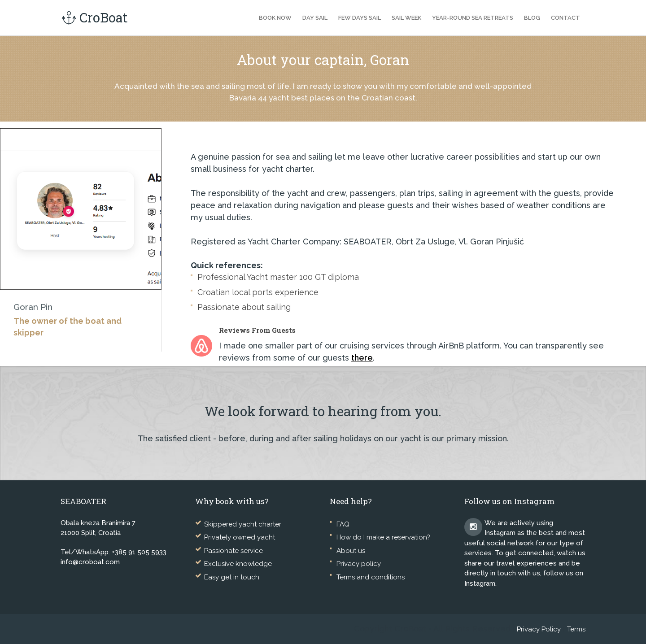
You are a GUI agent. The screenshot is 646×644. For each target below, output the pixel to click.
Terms (576, 629)
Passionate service (234, 551)
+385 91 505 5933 (139, 552)
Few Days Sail (360, 18)
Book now (275, 18)
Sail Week (406, 18)
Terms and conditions (371, 577)
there (362, 358)
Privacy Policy (539, 629)
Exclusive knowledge (238, 564)
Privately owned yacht (240, 537)
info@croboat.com (90, 562)
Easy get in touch (232, 577)
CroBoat (94, 17)
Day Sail (315, 18)
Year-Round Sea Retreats (473, 18)
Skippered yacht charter (243, 524)
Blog (532, 18)
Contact (565, 18)
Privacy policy (359, 564)
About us (351, 551)
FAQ (343, 524)
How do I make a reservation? (383, 537)
